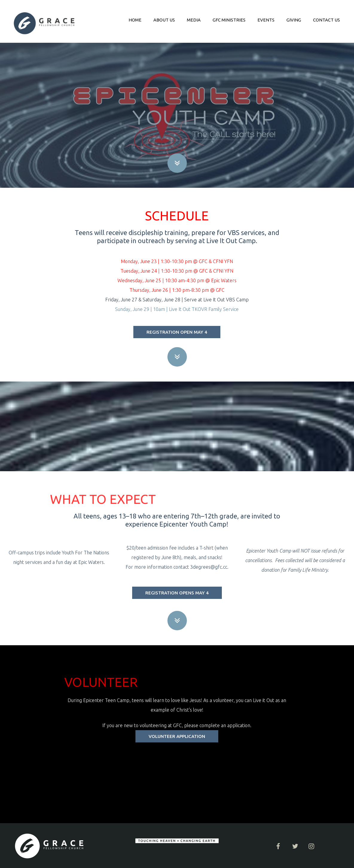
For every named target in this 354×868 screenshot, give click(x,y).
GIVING (294, 20)
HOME (135, 20)
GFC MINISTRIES (229, 20)
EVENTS (266, 20)
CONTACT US (326, 20)
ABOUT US (164, 20)
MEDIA (194, 20)
